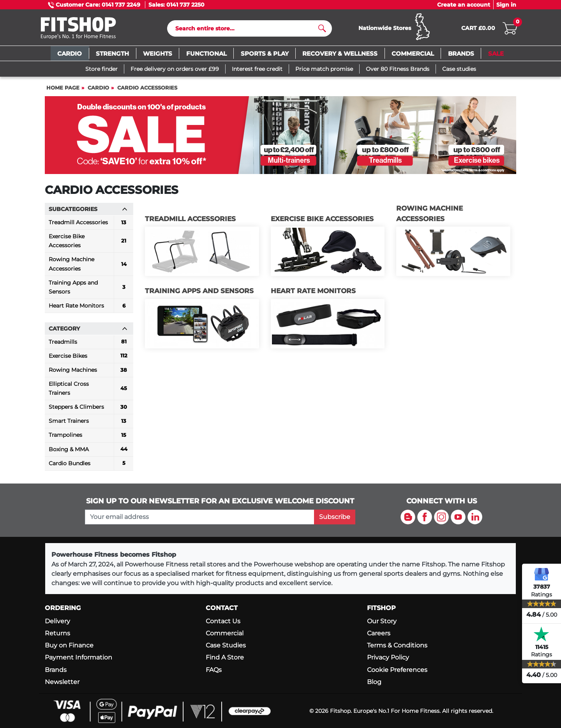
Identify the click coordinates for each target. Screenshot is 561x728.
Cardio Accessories (147, 88)
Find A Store (225, 657)
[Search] (246, 28)
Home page (63, 88)
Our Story (382, 621)
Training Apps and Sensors (199, 291)
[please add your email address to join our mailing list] (199, 517)
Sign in (506, 5)
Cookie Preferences (397, 670)
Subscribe (335, 517)
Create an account (464, 5)
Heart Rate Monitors (313, 291)
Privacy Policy (388, 657)
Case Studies (226, 645)
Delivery (57, 621)
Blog (374, 682)
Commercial (225, 633)
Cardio (98, 88)
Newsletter (62, 682)
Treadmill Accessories (190, 219)
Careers (379, 633)
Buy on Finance (69, 645)
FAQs (214, 670)
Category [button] (88, 329)
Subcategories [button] (88, 209)
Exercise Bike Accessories (322, 219)
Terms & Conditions (397, 645)
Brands (56, 670)
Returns (57, 633)
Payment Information (79, 657)
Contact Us (223, 621)
